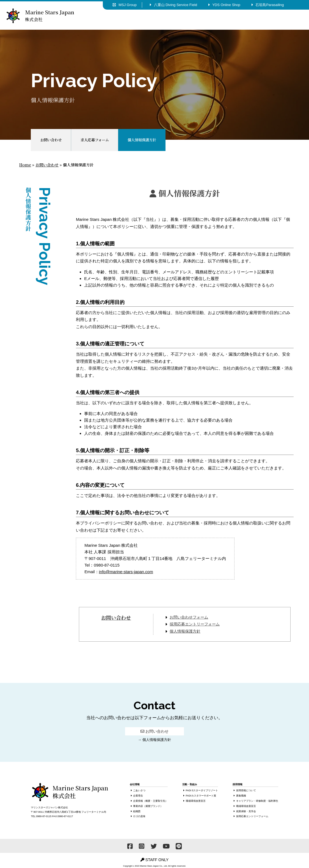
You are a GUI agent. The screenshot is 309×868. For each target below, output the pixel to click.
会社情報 (129, 20)
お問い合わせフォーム (189, 617)
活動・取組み (168, 20)
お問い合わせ (244, 20)
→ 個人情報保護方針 (154, 740)
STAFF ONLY (154, 860)
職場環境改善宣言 (196, 801)
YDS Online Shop (224, 5)
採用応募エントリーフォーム (195, 624)
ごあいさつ (139, 790)
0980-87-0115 (44, 816)
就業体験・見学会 (246, 811)
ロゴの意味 (139, 816)
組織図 (137, 811)
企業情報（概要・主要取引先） (150, 801)
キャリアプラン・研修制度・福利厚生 (257, 801)
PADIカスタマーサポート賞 (201, 796)
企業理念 (138, 796)
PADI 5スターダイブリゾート (202, 790)
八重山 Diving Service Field (173, 5)
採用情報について (246, 790)
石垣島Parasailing (267, 5)
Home (25, 165)
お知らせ (282, 20)
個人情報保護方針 (185, 631)
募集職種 (241, 796)
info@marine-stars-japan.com (126, 572)
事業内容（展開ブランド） (148, 806)
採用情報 (206, 20)
